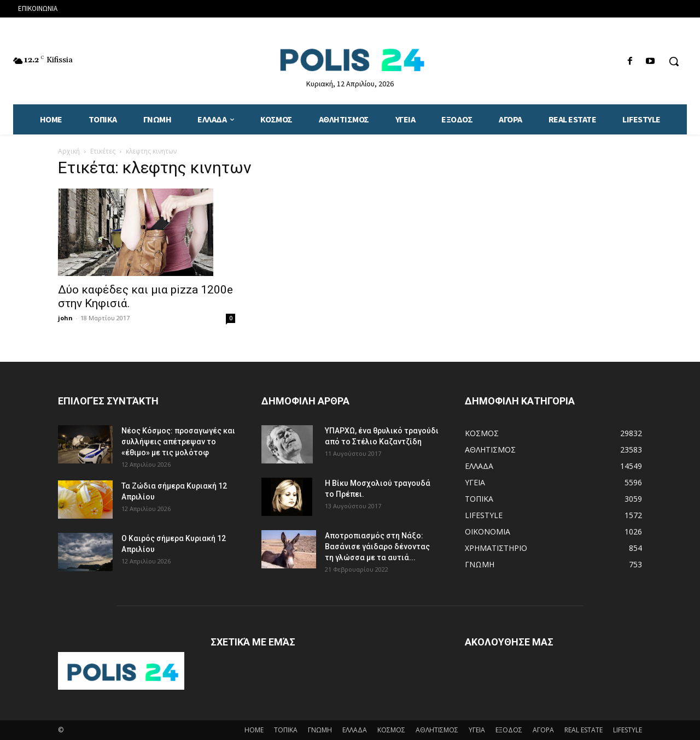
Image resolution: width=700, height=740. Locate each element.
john (65, 318)
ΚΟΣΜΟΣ (391, 730)
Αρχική (69, 151)
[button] (674, 61)
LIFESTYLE (628, 730)
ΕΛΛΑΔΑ (355, 730)
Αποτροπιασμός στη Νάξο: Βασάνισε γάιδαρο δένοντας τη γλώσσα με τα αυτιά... (377, 547)
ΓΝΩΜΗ (320, 730)
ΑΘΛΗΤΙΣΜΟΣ (437, 730)
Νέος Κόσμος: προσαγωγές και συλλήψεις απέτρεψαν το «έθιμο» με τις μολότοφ (178, 442)
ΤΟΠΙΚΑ (286, 730)
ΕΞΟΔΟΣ (509, 730)
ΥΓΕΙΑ (477, 730)
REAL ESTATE (584, 730)
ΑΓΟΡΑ (543, 730)
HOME (254, 730)
